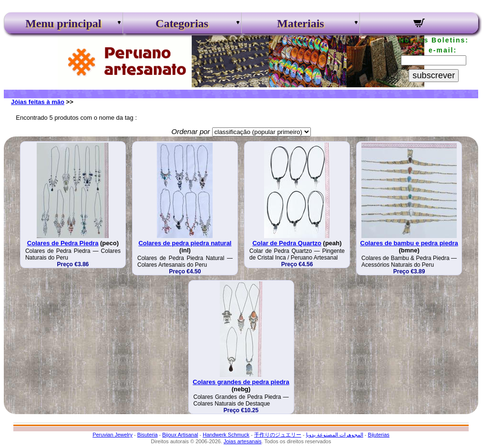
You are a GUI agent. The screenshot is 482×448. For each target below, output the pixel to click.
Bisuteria (148, 435)
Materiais (301, 23)
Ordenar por (190, 131)
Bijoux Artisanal (180, 435)
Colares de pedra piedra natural (185, 243)
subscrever (434, 75)
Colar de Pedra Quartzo (287, 243)
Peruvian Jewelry (113, 435)
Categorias (182, 23)
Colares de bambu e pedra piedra (409, 243)
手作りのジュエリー (278, 435)
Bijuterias (379, 435)
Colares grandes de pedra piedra (241, 382)
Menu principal (63, 23)
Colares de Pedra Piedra (63, 243)
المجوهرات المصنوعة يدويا (335, 435)
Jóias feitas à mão (38, 102)
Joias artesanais (243, 441)
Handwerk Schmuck (226, 435)
